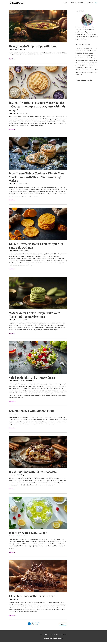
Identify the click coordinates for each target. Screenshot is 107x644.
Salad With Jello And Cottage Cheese (33, 379)
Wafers (27, 114)
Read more (84, 40)
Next (63, 626)
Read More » (12, 60)
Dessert (17, 114)
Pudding (22, 477)
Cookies (22, 114)
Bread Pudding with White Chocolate (34, 473)
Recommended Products (78, 3)
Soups (16, 50)
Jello (30, 382)
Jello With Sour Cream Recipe (29, 534)
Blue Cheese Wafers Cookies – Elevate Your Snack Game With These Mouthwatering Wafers (34, 178)
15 (39, 626)
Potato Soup (23, 50)
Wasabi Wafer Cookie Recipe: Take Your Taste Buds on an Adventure (36, 316)
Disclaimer (64, 636)
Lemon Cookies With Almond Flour (33, 412)
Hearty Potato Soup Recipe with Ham (34, 47)
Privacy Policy (44, 636)
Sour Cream (26, 538)
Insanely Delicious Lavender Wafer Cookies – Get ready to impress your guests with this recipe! (33, 107)
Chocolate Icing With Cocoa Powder (33, 598)
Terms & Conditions (54, 636)
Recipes (65, 3)
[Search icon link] (96, 3)
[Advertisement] (87, 108)
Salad (34, 382)
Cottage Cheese (24, 382)
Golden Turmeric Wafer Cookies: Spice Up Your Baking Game (38, 247)
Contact (89, 3)
